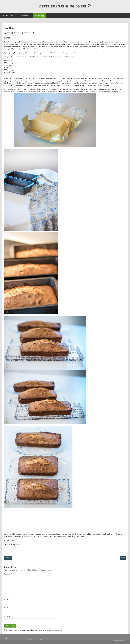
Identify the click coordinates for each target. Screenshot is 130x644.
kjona (8, 33)
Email (7, 608)
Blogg (13, 16)
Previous (8, 558)
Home (5, 16)
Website (7, 617)
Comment (8, 574)
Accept (118, 639)
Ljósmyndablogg (25, 16)
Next (123, 558)
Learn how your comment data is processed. (46, 630)
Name (7, 600)
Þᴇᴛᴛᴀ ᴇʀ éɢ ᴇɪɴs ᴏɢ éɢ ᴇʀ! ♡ (65, 6)
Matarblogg (40, 16)
